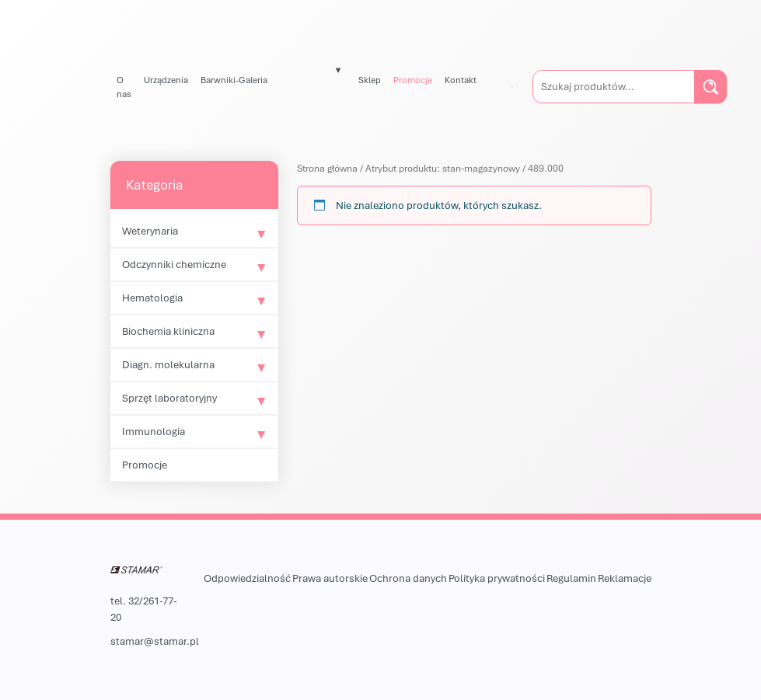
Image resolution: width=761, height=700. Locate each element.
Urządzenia (166, 80)
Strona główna (327, 168)
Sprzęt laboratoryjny (169, 398)
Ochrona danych (408, 578)
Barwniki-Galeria (234, 80)
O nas (124, 87)
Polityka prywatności (497, 578)
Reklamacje (625, 578)
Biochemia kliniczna (168, 331)
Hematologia (152, 298)
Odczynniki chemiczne (174, 264)
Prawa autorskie (330, 578)
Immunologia (154, 431)
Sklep (370, 80)
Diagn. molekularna (168, 364)
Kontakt (461, 80)
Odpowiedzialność (247, 578)
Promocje (413, 80)
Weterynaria (150, 231)
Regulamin (571, 578)
